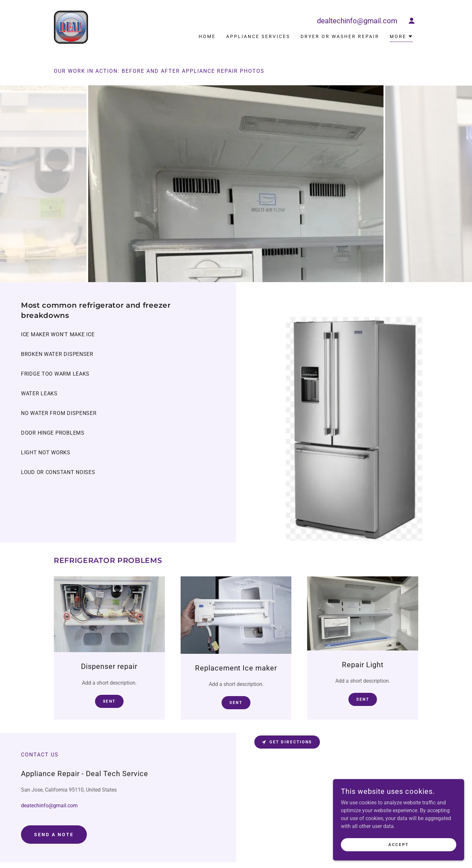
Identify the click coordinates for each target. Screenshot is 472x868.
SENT (236, 703)
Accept (398, 844)
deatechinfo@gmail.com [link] (49, 806)
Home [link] (207, 36)
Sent (109, 701)
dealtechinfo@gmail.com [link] (357, 21)
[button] (412, 21)
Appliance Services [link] (258, 36)
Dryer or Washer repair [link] (340, 36)
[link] (71, 27)
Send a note (54, 835)
